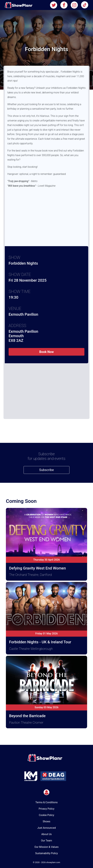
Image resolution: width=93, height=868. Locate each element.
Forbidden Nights (23, 263)
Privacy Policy (47, 809)
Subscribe (46, 470)
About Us (46, 834)
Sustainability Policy (46, 853)
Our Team (47, 841)
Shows (46, 821)
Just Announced (46, 828)
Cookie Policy (46, 815)
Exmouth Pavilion (23, 314)
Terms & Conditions (46, 802)
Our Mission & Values (46, 847)
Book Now (46, 352)
